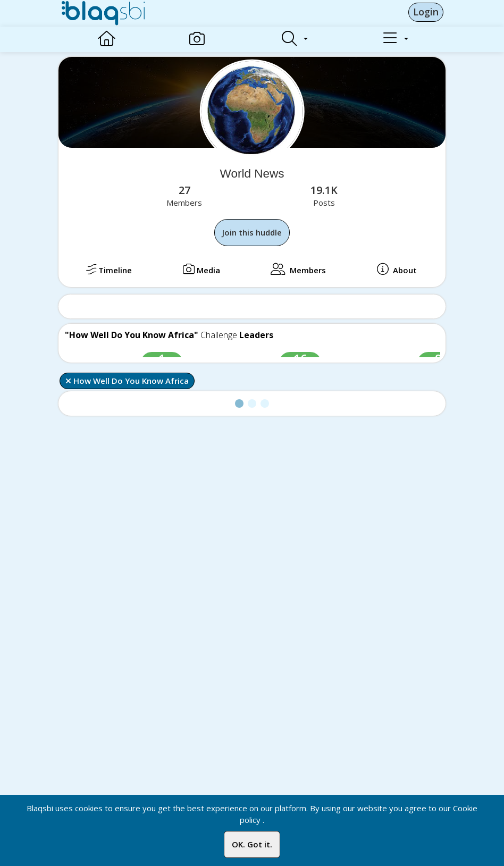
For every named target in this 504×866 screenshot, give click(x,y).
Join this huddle (252, 232)
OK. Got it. (252, 844)
